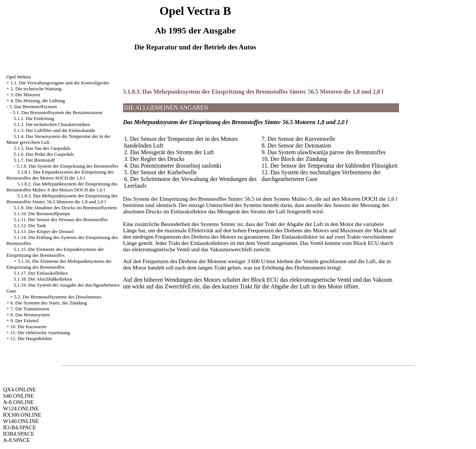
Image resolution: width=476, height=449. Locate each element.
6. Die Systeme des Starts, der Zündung (49, 303)
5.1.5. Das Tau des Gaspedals (42, 148)
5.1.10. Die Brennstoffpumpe (42, 214)
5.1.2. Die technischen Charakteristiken (52, 124)
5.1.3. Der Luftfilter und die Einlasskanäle (55, 130)
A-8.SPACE (16, 440)
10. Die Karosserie (28, 327)
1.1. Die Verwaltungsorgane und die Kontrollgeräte (60, 83)
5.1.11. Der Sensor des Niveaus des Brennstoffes (61, 219)
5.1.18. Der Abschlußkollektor (43, 279)
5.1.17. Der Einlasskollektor (41, 273)
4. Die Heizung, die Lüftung (38, 101)
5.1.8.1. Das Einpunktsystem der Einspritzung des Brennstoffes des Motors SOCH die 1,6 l (60, 175)
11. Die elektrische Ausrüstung (40, 332)
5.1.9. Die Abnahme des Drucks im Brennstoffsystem (65, 208)
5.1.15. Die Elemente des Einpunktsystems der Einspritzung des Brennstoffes (55, 252)
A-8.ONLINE (18, 402)
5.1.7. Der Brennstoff (34, 160)
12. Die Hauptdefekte (31, 338)
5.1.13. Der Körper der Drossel (44, 231)
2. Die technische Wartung (36, 89)
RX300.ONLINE (22, 415)
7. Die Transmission (30, 309)
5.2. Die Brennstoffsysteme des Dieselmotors (58, 297)
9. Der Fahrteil (25, 321)
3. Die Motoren (25, 95)
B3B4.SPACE (19, 434)
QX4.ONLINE (20, 390)
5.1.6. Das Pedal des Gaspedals (44, 154)
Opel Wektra (19, 77)
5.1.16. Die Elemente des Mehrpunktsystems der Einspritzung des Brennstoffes (59, 264)
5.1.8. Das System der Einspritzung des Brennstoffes (67, 166)
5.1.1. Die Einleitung (34, 118)
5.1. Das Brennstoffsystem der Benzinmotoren (58, 112)
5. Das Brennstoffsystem (33, 106)
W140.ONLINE (21, 421)
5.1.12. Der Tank (30, 225)
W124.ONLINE (21, 408)
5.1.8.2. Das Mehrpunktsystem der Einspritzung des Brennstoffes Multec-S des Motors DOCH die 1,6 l (62, 187)
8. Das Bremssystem (30, 315)
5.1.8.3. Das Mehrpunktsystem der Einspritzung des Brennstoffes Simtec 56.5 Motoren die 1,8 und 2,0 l (62, 199)
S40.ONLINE (18, 396)
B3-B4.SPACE (20, 427)
